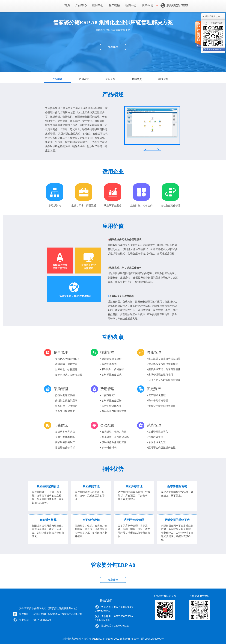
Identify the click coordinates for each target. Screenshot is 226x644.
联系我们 (147, 5)
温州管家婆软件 (212, 16)
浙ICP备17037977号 (153, 639)
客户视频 (114, 5)
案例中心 (98, 5)
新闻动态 (131, 5)
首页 (67, 5)
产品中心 (81, 5)
